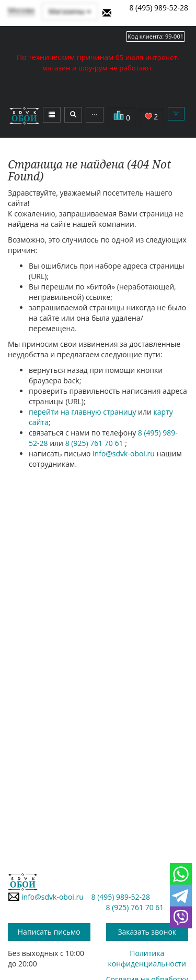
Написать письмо (49, 932)
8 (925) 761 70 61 (95, 443)
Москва (21, 10)
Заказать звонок (147, 932)
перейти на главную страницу (82, 412)
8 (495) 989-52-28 (159, 8)
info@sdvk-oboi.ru (124, 453)
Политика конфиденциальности (147, 958)
